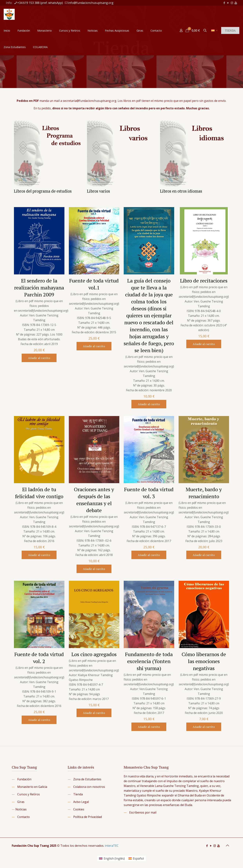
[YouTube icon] (228, 3)
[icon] (236, 3)
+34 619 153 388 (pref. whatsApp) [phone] (40, 3)
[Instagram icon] (232, 3)
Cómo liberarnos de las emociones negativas (204, 661)
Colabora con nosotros (89, 787)
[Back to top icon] (227, 845)
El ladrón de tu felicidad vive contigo (39, 493)
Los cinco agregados (94, 654)
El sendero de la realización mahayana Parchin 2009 (39, 288)
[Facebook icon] (224, 3)
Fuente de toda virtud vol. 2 (39, 658)
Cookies (79, 809)
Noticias (21, 809)
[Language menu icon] (214, 30)
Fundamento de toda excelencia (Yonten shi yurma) (149, 661)
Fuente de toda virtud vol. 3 (149, 493)
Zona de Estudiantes (87, 779)
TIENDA (230, 30)
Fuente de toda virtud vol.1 (94, 284)
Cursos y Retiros (29, 794)
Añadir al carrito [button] (39, 358)
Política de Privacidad (88, 817)
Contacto (23, 817)
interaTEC (112, 846)
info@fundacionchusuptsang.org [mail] (91, 3)
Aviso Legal (81, 802)
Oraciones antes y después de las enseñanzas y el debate (94, 500)
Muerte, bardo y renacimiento (204, 493)
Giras (21, 802)
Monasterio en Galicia (32, 787)
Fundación (24, 779)
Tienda (78, 794)
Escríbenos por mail (143, 812)
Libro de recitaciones (204, 281)
